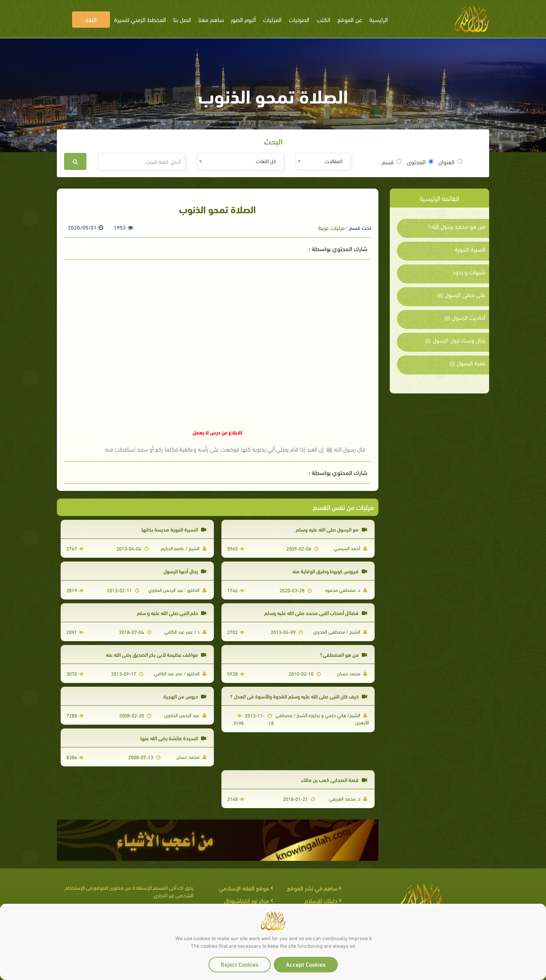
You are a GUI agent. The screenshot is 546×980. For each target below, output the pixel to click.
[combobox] (323, 161)
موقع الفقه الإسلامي (244, 888)
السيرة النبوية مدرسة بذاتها (174, 529)
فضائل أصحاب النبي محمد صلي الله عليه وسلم (316, 613)
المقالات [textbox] (334, 161)
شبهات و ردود (469, 272)
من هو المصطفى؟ (344, 654)
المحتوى (420, 162)
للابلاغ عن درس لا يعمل (217, 432)
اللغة (91, 19)
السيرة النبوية (470, 249)
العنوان (450, 162)
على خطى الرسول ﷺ (461, 294)
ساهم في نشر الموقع (312, 888)
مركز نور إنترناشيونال (247, 900)
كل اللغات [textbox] (266, 161)
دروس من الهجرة (185, 696)
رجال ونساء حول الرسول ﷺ (455, 340)
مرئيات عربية (331, 227)
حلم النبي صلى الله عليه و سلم (172, 613)
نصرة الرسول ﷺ (467, 363)
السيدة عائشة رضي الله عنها (173, 738)
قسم (392, 162)
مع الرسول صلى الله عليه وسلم (331, 529)
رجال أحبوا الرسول (185, 571)
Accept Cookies (306, 964)
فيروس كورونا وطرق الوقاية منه (330, 571)
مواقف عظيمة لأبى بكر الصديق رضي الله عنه (156, 654)
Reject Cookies (240, 964)
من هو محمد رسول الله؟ (457, 226)
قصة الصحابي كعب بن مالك (334, 779)
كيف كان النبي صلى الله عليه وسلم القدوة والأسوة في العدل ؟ (299, 696)
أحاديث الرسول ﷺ (465, 317)
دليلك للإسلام (321, 900)
